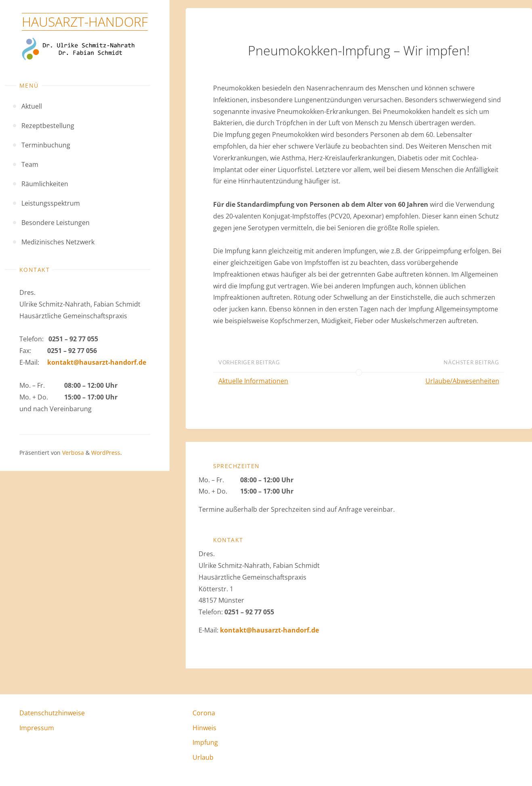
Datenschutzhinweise (52, 713)
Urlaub (203, 757)
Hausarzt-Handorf (85, 22)
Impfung (205, 742)
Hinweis (204, 728)
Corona (204, 713)
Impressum (37, 728)
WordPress (106, 453)
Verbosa (72, 453)
